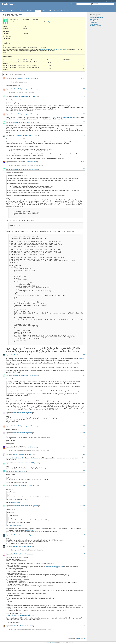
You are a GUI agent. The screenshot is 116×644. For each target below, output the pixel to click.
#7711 (24, 139)
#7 (84, 161)
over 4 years (49, 22)
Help (12, 1)
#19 (84, 505)
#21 (84, 546)
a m (15, 471)
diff (25, 82)
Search (74, 4)
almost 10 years (33, 463)
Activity (22, 11)
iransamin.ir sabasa (22, 22)
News (44, 11)
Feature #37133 (23, 68)
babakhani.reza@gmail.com (55, 567)
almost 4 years (27, 626)
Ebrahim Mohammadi (21, 135)
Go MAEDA (18, 626)
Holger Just (18, 546)
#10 (84, 375)
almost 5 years (27, 546)
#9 (84, 355)
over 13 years (32, 22)
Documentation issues (96, 18)
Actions (84, 60)
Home (3, 1)
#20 (84, 535)
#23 (84, 626)
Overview (5, 11)
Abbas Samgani (19, 535)
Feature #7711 (23, 60)
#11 (84, 412)
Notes (11, 74)
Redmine (52, 643)
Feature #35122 (23, 66)
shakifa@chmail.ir (14, 502)
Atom (80, 638)
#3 (84, 96)
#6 (84, 135)
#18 (84, 485)
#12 (84, 426)
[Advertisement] (99, 62)
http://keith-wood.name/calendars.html (64, 117)
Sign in (107, 1)
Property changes (20, 74)
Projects (7, 1)
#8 (84, 169)
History (5, 74)
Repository (65, 11)
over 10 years (31, 447)
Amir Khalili (18, 554)
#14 (84, 447)
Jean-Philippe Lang (20, 78)
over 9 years (21, 471)
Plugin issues (94, 24)
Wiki (50, 11)
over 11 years (26, 413)
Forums (56, 11)
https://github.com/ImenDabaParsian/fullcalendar (26, 458)
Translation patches (95, 26)
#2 (84, 89)
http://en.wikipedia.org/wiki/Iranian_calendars (52, 49)
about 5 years (29, 535)
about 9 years (32, 485)
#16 (84, 463)
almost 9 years (32, 506)
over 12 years (33, 135)
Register (112, 1)
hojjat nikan (18, 413)
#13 (84, 432)
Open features (94, 21)
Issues (38, 11)
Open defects (94, 19)
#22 (84, 554)
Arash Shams (18, 454)
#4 (84, 114)
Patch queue (93, 23)
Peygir (82, 358)
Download (14, 11)
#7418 (16, 365)
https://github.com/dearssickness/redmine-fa (21, 615)
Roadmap (30, 11)
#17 (84, 471)
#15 (84, 454)
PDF (84, 638)
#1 (84, 78)
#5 (84, 122)
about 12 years (32, 169)
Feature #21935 (23, 62)
